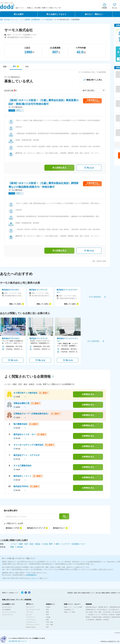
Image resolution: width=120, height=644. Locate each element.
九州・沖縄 (49, 625)
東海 (47, 615)
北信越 (48, 617)
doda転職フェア (69, 610)
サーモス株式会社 (47, 20)
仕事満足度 (106, 617)
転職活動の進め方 (91, 607)
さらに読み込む (95, 297)
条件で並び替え (89, 90)
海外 (47, 627)
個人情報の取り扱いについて (18, 641)
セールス (29, 615)
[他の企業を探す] (30, 517)
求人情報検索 (6, 610)
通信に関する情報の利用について (84, 593)
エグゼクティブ (31, 622)
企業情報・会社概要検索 (32, 20)
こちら (33, 578)
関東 (12, 547)
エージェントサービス (9, 612)
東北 (47, 610)
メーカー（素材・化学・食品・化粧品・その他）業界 (32, 544)
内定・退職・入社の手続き (103, 612)
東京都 (20, 547)
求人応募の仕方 (114, 610)
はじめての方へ (7, 607)
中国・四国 (49, 622)
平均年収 (104, 615)
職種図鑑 (98, 620)
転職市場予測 (116, 617)
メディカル (30, 612)
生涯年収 (112, 615)
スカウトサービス (8, 615)
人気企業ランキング (94, 615)
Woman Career (31, 627)
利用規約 (70, 593)
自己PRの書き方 (102, 610)
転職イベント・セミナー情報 (73, 607)
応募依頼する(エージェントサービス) (92, 101)
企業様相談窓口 (32, 575)
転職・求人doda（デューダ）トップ (11, 20)
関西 (47, 620)
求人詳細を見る (59, 168)
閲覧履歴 (104, 8)
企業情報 (106, 620)
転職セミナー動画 (69, 612)
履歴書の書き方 (103, 607)
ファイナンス (30, 617)
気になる (115, 8)
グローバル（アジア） (33, 625)
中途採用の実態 (96, 617)
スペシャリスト (31, 620)
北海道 (48, 607)
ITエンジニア (30, 607)
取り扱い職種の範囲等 (103, 593)
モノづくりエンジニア (33, 610)
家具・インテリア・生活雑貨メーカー (71, 544)
